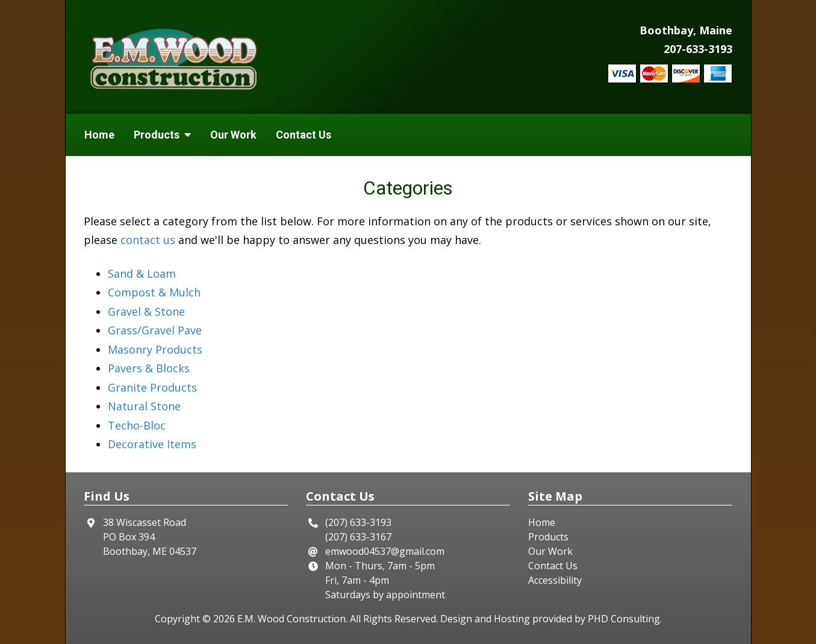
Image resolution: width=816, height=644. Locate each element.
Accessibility (555, 580)
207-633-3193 (698, 49)
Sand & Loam (142, 274)
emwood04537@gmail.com (385, 551)
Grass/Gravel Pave (155, 330)
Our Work (233, 135)
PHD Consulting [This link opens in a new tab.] (624, 619)
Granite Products (152, 387)
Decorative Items (152, 444)
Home (99, 135)
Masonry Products (155, 349)
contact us (148, 240)
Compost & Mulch (154, 292)
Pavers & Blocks (149, 368)
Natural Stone (144, 406)
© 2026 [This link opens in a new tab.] (219, 619)
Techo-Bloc (137, 425)
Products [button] (162, 135)
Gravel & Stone (146, 311)
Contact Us (304, 135)
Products (548, 537)
